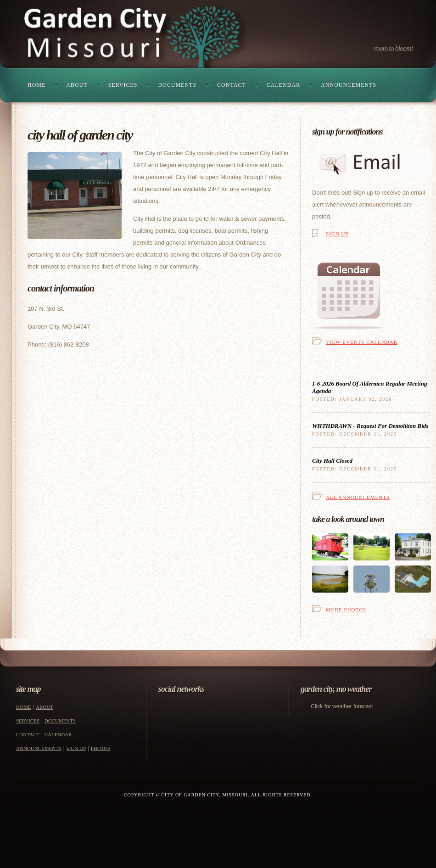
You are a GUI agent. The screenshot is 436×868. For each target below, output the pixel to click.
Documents (177, 85)
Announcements (349, 85)
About (77, 85)
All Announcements (358, 497)
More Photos (346, 610)
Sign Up (337, 234)
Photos (101, 748)
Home (36, 85)
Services (123, 85)
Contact (232, 85)
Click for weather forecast (342, 706)
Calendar (283, 85)
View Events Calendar (362, 342)
